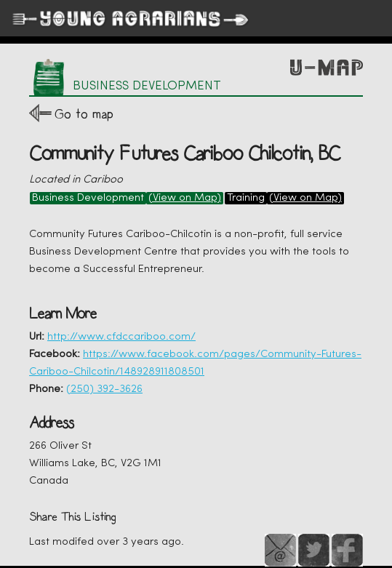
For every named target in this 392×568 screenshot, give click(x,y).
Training (246, 198)
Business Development (88, 198)
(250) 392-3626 (104, 389)
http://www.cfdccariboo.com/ (121, 337)
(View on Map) (185, 198)
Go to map (84, 114)
